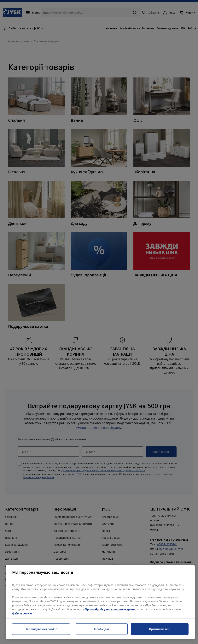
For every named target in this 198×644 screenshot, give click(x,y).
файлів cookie (22, 613)
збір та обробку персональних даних (109, 609)
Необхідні (102, 629)
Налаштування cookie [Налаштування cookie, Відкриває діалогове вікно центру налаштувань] (41, 629)
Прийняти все (160, 629)
